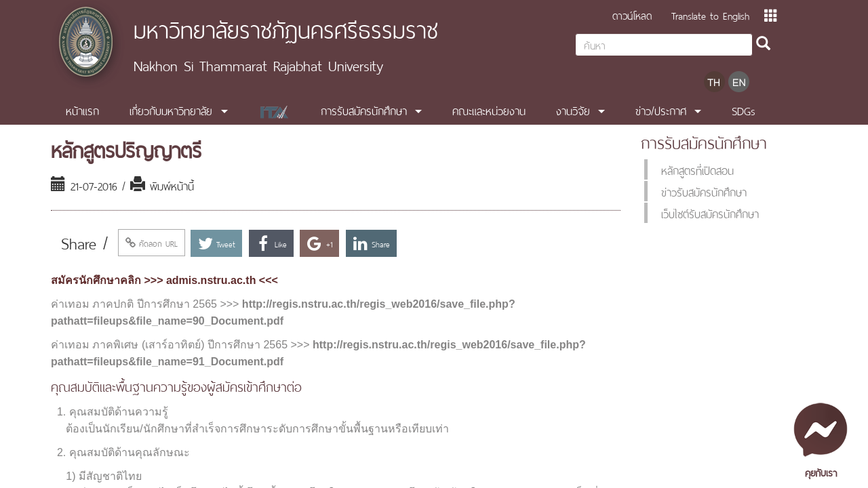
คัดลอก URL (152, 243)
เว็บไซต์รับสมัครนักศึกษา (710, 213)
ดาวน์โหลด (632, 15)
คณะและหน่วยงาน (489, 110)
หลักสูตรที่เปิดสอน (697, 169)
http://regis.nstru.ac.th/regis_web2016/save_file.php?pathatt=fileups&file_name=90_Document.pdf (283, 312)
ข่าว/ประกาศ (661, 110)
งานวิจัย (573, 110)
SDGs (744, 110)
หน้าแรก (82, 110)
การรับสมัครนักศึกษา (364, 110)
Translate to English (710, 15)
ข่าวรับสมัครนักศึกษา (704, 191)
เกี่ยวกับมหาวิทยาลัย (171, 110)
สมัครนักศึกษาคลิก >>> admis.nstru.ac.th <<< (164, 280)
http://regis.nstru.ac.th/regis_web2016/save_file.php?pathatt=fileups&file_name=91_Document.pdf (318, 353)
